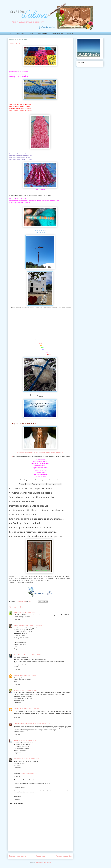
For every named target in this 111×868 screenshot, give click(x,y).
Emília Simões (19, 655)
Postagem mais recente (18, 856)
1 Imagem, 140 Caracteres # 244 (24, 423)
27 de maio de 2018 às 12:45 (27, 740)
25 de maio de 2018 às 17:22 (30, 675)
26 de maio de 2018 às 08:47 (30, 709)
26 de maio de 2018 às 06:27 (28, 690)
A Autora (31, 33)
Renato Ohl (18, 709)
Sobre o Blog (21, 33)
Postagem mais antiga (64, 856)
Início (11, 33)
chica (16, 612)
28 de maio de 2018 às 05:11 (31, 759)
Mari (12, 456)
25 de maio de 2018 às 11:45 (32, 655)
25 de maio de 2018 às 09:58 (34, 625)
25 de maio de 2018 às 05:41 (27, 612)
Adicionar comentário (17, 803)
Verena (16, 740)
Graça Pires (18, 759)
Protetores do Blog (58, 33)
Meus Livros (71, 33)
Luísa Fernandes (19, 625)
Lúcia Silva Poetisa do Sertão (23, 724)
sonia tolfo (17, 675)
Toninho (17, 690)
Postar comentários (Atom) (43, 863)
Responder (17, 619)
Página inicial (41, 856)
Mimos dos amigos (43, 33)
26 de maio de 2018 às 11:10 (42, 724)
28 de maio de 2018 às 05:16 (29, 774)
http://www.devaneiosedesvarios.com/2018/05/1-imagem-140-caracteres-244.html (40, 452)
